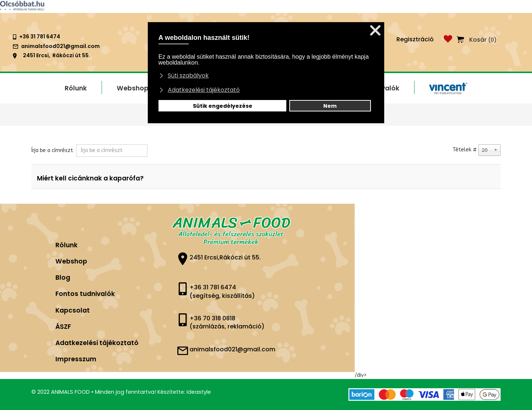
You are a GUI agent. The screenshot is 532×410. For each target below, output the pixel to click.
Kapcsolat (73, 310)
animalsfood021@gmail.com (60, 46)
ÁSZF (63, 327)
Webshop (71, 261)
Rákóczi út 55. (71, 55)
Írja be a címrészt (53, 150)
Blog (63, 278)
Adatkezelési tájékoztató (97, 343)
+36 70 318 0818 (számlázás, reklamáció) (227, 323)
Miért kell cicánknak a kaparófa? (90, 178)
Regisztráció (415, 39)
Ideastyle (199, 392)
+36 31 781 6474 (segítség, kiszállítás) (222, 292)
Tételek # (465, 150)
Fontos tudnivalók (85, 294)
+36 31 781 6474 (40, 37)
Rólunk (66, 245)
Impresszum (76, 359)
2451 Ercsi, (37, 55)
